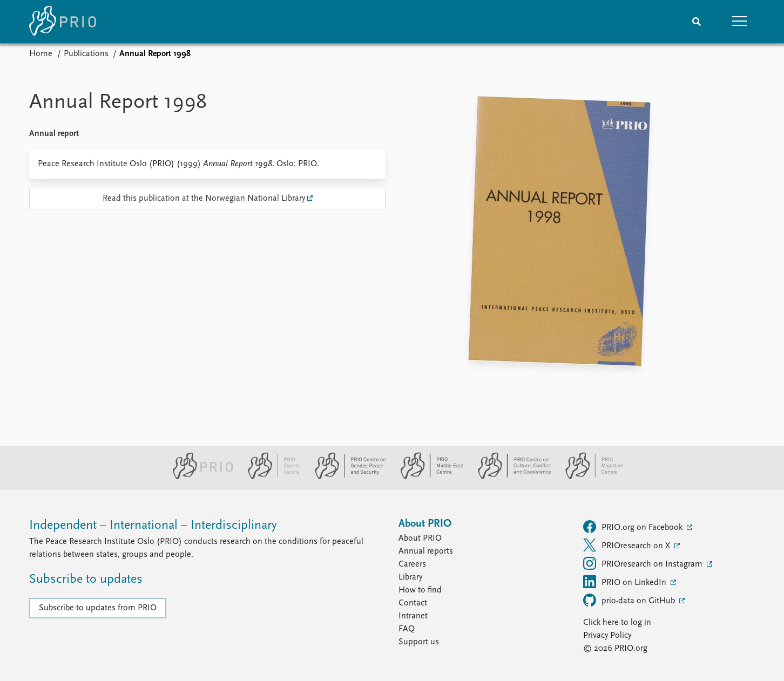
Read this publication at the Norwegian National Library (204, 199)
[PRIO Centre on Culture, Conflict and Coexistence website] (510, 477)
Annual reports (426, 551)
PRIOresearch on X (628, 545)
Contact (413, 603)
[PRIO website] (198, 477)
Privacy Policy (607, 636)
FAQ (407, 629)
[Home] (63, 22)
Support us (419, 642)
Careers (412, 564)
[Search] (697, 22)
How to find (420, 590)
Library (410, 577)
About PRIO (420, 539)
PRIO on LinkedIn (626, 582)
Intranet (413, 616)
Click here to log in (617, 623)
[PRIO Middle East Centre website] (427, 477)
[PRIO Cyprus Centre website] (269, 477)
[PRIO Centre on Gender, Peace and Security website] (346, 477)
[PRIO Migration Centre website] (589, 477)
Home (41, 54)
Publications (86, 54)
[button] (740, 22)
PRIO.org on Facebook (634, 527)
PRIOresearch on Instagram (644, 563)
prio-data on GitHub (630, 600)
